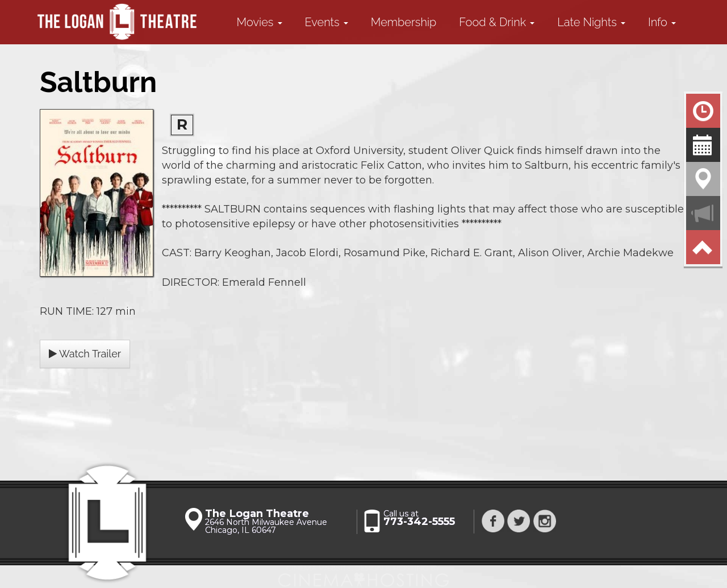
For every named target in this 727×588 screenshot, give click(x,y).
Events (327, 22)
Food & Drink (497, 22)
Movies (260, 22)
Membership (404, 22)
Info (662, 22)
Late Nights (591, 22)
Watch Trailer (85, 354)
